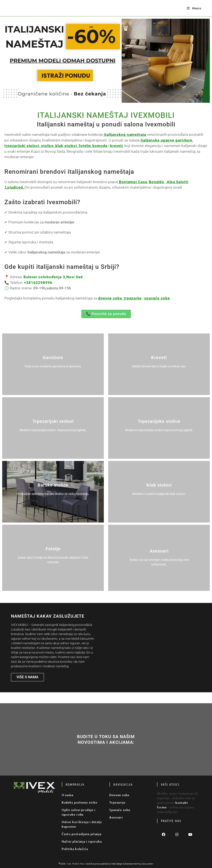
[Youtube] (190, 834)
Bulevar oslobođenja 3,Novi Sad (50, 277)
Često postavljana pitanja (79, 834)
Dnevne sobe (118, 795)
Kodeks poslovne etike (77, 802)
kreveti (86, 146)
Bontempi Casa (132, 182)
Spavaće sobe (119, 810)
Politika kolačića (73, 849)
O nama (67, 795)
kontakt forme (186, 803)
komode (71, 146)
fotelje (57, 146)
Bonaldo (154, 182)
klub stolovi (40, 146)
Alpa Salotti (172, 182)
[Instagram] (177, 834)
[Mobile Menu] (194, 8)
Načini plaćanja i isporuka (79, 841)
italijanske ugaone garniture (158, 140)
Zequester (145, 864)
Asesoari (115, 817)
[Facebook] (164, 834)
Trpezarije (116, 802)
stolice (23, 146)
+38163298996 (37, 283)
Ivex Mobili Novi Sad (79, 864)
